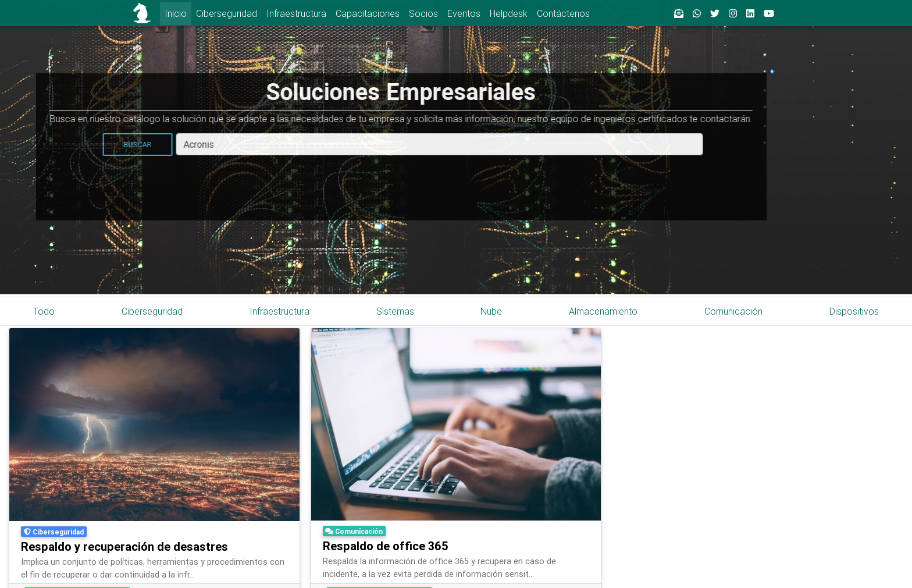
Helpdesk (509, 13)
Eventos (464, 13)
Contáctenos (563, 13)
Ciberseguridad (227, 13)
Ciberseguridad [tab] (152, 311)
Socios (423, 13)
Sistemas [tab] (395, 311)
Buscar (60, 145)
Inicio (176, 13)
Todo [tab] (44, 311)
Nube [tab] (491, 311)
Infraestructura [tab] (279, 311)
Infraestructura (296, 13)
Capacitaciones (368, 13)
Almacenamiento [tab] (603, 311)
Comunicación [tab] (733, 311)
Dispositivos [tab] (854, 311)
